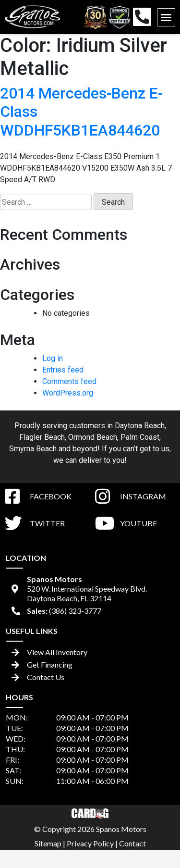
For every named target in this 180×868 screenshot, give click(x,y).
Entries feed (63, 370)
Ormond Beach (93, 437)
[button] (166, 17)
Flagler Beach (42, 437)
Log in (53, 358)
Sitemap (48, 843)
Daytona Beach (140, 426)
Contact (132, 843)
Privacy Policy (90, 843)
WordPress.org (68, 393)
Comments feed (69, 381)
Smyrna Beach (33, 449)
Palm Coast (140, 437)
